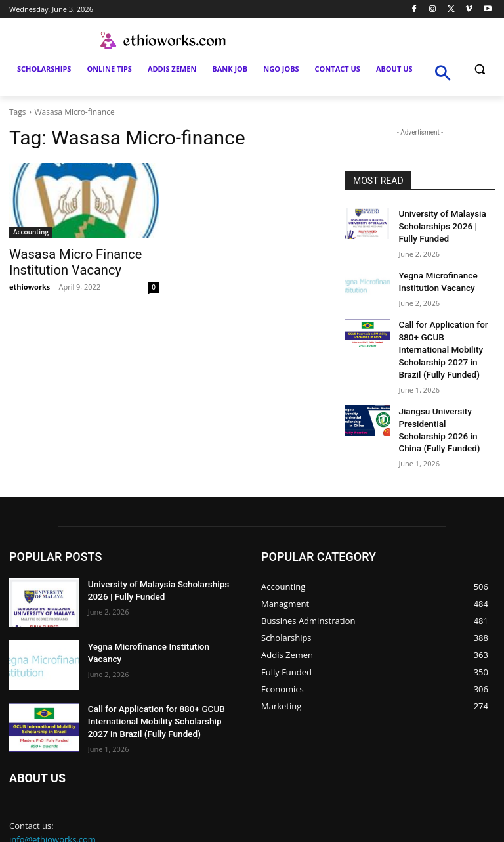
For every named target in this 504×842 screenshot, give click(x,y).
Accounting (31, 232)
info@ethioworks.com (52, 808)
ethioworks (30, 284)
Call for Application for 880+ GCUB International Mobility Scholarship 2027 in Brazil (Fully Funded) (161, 688)
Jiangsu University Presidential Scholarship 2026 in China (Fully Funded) (441, 401)
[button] (479, 69)
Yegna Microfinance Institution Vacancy (158, 615)
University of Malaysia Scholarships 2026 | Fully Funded (442, 224)
